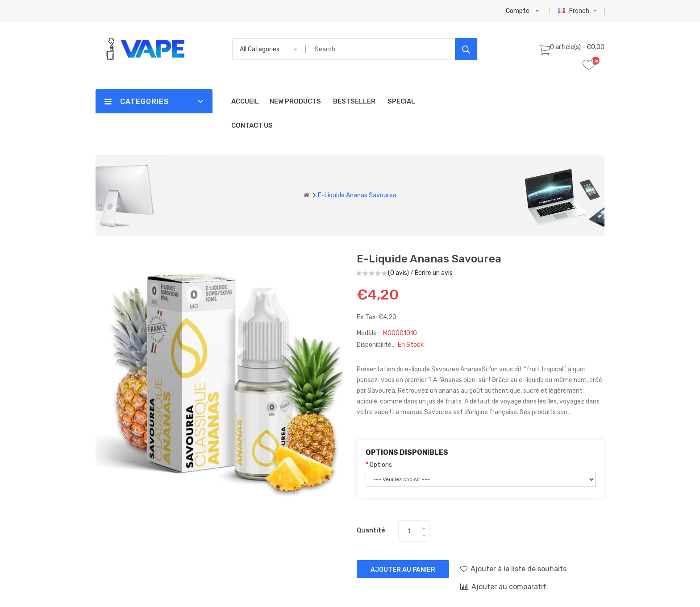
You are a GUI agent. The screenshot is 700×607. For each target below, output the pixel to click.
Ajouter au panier (403, 570)
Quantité (371, 530)
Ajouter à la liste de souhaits (513, 569)
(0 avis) (398, 273)
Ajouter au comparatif (503, 586)
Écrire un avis (434, 273)
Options (381, 465)
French (578, 11)
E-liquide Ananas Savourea (357, 195)
